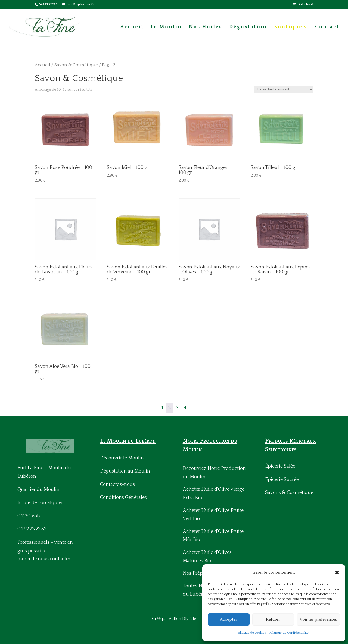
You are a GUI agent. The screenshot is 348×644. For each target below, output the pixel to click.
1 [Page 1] (162, 408)
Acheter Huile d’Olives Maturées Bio (207, 557)
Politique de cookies (251, 633)
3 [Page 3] (177, 408)
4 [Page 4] (185, 408)
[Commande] (283, 89)
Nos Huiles (206, 27)
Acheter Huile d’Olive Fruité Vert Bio (213, 515)
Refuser (273, 619)
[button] (337, 573)
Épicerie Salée (280, 466)
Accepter (229, 619)
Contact (327, 27)
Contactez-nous (117, 484)
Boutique (288, 27)
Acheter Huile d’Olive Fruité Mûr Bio (213, 536)
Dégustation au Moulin (125, 471)
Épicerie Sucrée (282, 480)
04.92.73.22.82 (32, 529)
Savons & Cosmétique (289, 493)
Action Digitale (182, 619)
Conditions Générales (123, 498)
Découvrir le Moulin (122, 458)
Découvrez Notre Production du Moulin (214, 473)
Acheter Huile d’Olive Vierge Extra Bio (214, 494)
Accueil (132, 27)
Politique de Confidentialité (289, 633)
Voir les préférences (318, 619)
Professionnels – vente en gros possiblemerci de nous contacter (45, 551)
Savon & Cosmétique (76, 65)
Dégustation (248, 27)
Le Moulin (166, 27)
